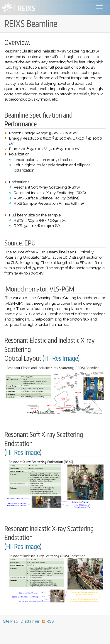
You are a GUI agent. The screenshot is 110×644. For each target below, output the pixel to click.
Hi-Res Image (61, 358)
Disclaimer (30, 621)
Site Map (10, 621)
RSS (50, 621)
